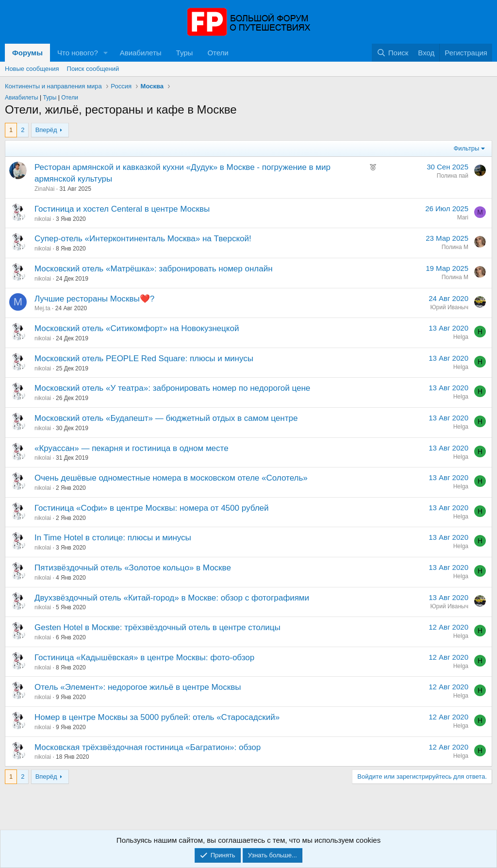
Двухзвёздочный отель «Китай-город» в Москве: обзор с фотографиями (172, 598)
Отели (218, 53)
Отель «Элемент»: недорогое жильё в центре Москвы (138, 687)
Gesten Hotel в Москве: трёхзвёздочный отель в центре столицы (157, 627)
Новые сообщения (32, 69)
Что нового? (78, 53)
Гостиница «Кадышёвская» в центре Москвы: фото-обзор (144, 658)
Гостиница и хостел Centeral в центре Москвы (122, 209)
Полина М (455, 247)
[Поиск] (392, 53)
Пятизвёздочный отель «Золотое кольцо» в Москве (133, 568)
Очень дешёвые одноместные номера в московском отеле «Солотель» (171, 478)
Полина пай (453, 176)
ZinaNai (44, 189)
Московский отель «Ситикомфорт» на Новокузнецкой (137, 328)
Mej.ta (42, 308)
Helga (461, 337)
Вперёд (46, 130)
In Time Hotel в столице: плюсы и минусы (113, 538)
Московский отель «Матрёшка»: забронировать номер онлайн (154, 269)
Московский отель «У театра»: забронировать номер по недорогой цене (172, 388)
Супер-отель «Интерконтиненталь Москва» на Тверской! (143, 239)
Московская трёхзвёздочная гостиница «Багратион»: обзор (148, 747)
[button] (106, 53)
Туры (185, 53)
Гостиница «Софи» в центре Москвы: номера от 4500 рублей (152, 508)
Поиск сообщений (93, 69)
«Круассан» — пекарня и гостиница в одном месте (132, 448)
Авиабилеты (141, 53)
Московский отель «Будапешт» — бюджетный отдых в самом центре (166, 418)
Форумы (27, 53)
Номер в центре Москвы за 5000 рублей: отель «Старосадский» (157, 717)
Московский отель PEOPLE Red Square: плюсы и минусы (144, 359)
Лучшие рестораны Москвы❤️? (94, 299)
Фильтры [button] (466, 148)
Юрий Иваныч (449, 307)
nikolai (43, 219)
